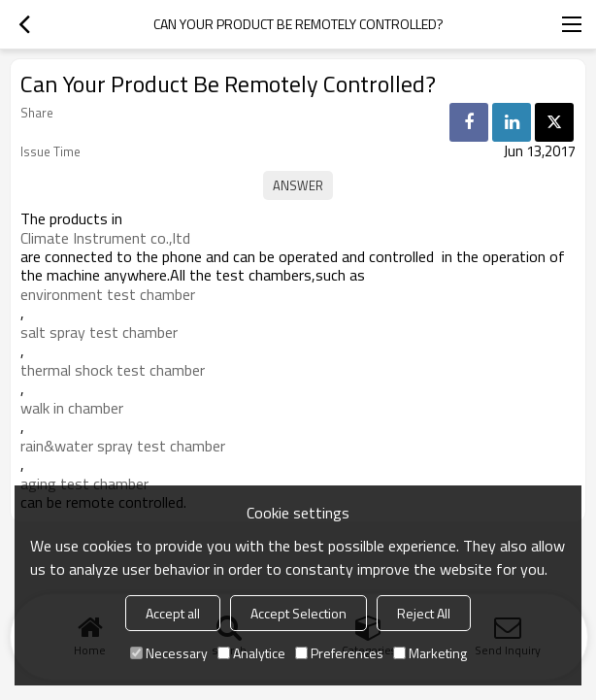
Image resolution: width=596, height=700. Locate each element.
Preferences (339, 653)
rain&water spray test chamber (123, 446)
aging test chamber (84, 483)
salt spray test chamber (99, 332)
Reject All (424, 613)
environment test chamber (108, 294)
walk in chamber (72, 408)
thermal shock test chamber (113, 370)
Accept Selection (298, 613)
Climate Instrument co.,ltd (105, 238)
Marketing (430, 653)
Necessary (169, 653)
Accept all (173, 613)
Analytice (251, 653)
